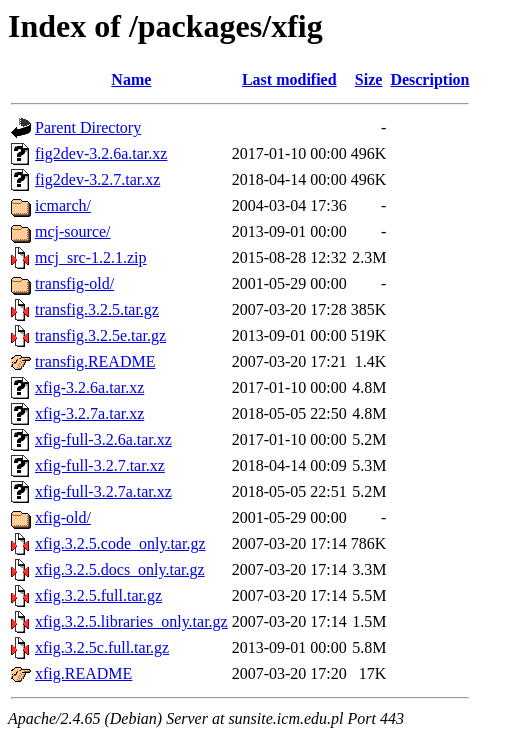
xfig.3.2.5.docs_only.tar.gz (120, 569)
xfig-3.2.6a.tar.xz (89, 387)
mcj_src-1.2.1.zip (91, 257)
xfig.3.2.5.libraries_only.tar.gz (131, 621)
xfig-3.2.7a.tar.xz (89, 413)
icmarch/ (63, 205)
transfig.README (95, 361)
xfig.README (83, 673)
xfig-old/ (63, 517)
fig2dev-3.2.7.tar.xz (97, 179)
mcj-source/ (73, 231)
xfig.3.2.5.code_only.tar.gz (120, 543)
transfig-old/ (74, 283)
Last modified (289, 79)
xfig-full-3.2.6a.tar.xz (103, 439)
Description (429, 79)
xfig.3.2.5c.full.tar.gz (102, 647)
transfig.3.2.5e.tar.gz (100, 335)
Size (369, 79)
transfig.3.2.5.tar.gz (97, 309)
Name (131, 79)
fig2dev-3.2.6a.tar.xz (101, 153)
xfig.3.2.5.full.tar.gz (98, 595)
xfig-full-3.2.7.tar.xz (100, 465)
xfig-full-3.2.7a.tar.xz (103, 491)
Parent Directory (88, 127)
